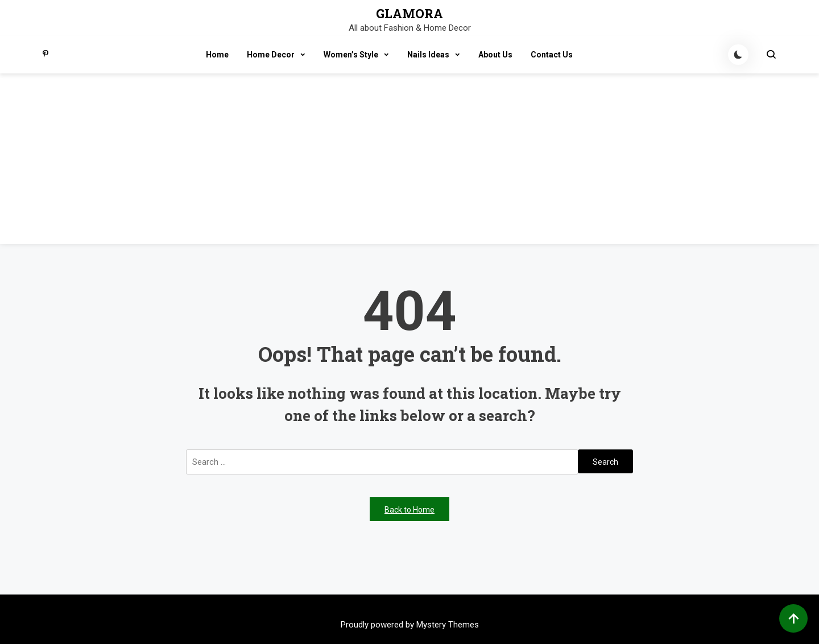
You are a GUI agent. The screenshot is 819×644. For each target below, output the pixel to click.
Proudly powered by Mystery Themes (410, 625)
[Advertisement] (409, 159)
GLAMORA (409, 14)
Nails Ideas (428, 55)
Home (217, 55)
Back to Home (409, 510)
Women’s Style (351, 55)
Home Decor (271, 55)
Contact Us (552, 55)
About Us (495, 55)
